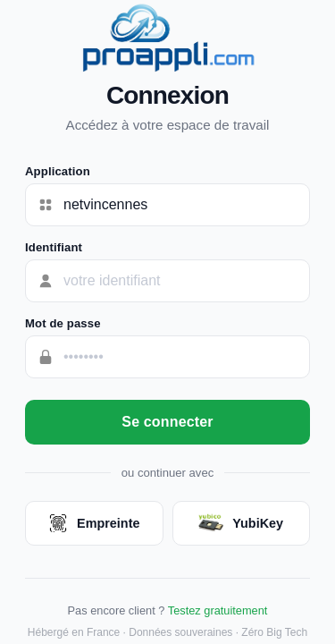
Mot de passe (63, 323)
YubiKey (241, 523)
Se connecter (167, 422)
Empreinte (94, 523)
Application (58, 171)
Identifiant (54, 247)
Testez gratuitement (218, 610)
